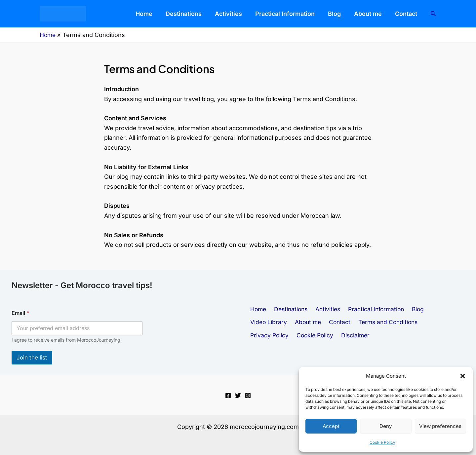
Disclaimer (264, 337)
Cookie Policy (382, 442)
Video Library (442, 307)
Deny (386, 426)
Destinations (220, 14)
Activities (258, 14)
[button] (463, 376)
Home (187, 14)
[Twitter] (238, 396)
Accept (331, 426)
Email (20, 313)
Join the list (32, 358)
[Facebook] (228, 396)
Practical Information (308, 14)
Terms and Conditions (340, 322)
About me (378, 14)
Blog (351, 14)
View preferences (440, 426)
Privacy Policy (397, 322)
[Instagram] (248, 396)
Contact (409, 14)
